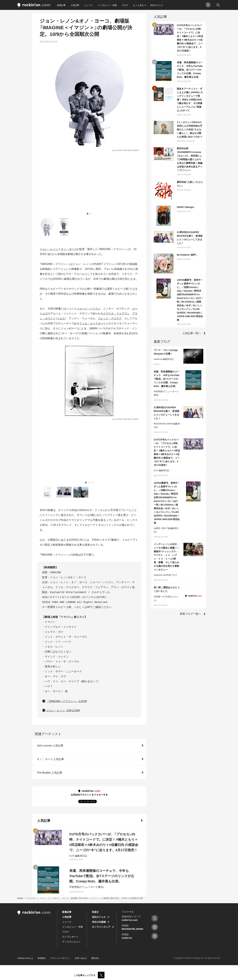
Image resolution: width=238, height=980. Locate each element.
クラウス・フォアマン (116, 255)
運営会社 (95, 958)
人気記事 (75, 5)
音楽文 (95, 912)
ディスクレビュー (71, 942)
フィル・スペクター (91, 265)
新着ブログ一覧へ (190, 614)
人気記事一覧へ (192, 333)
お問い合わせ (81, 958)
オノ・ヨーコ (69, 191)
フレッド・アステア (110, 260)
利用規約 (42, 958)
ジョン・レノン (49, 191)
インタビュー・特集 (107, 5)
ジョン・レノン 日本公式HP (63, 594)
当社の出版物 (99, 922)
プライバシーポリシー (60, 958)
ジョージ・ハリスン (89, 250)
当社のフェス (157, 5)
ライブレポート (70, 937)
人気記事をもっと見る (87, 880)
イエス (61, 260)
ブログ (125, 5)
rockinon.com (34, 5)
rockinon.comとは (25, 958)
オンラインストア (101, 927)
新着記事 (61, 5)
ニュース (88, 5)
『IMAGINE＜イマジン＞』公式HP (67, 585)
